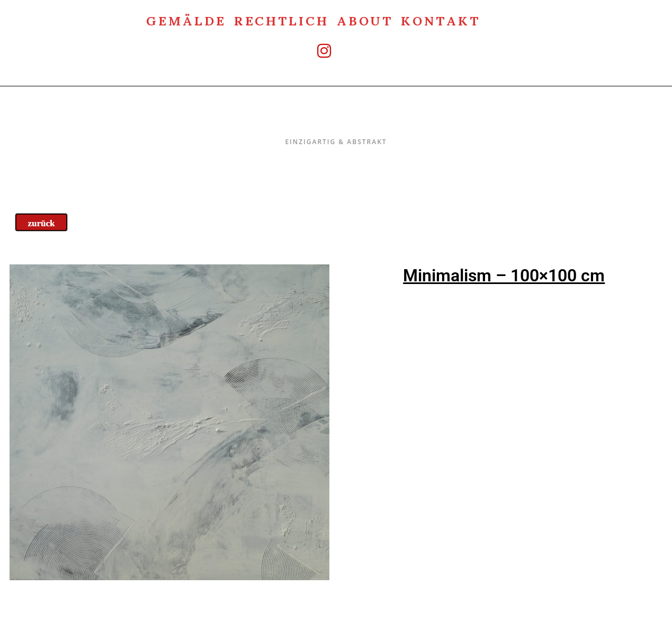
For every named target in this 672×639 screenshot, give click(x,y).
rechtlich (281, 20)
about (365, 20)
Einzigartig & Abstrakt (336, 119)
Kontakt (440, 20)
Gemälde (186, 20)
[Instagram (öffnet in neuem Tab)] (313, 51)
